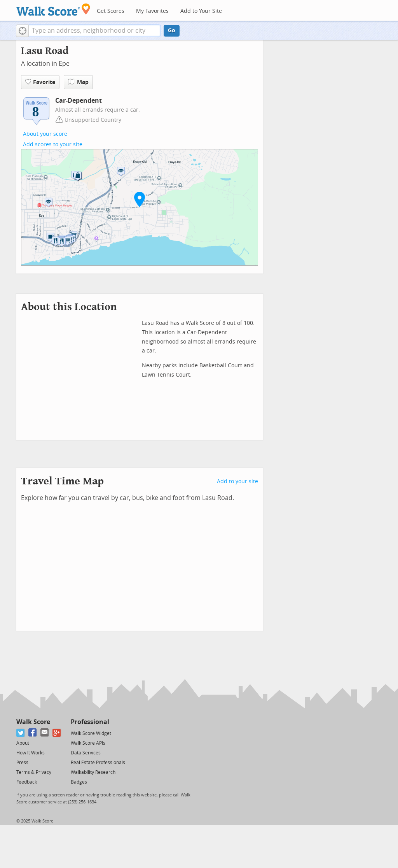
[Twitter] (21, 733)
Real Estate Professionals (98, 763)
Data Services (86, 753)
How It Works (31, 753)
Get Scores (111, 11)
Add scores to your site (53, 145)
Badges (79, 782)
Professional (90, 722)
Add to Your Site (201, 11)
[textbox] (95, 31)
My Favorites (152, 11)
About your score (45, 134)
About (23, 743)
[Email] (45, 733)
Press (22, 763)
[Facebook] (33, 733)
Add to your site (237, 481)
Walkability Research (93, 772)
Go (172, 31)
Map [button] (78, 82)
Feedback (27, 782)
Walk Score (33, 722)
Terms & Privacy (34, 772)
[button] (22, 31)
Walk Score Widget (91, 733)
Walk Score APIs (88, 743)
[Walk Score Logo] (53, 10)
